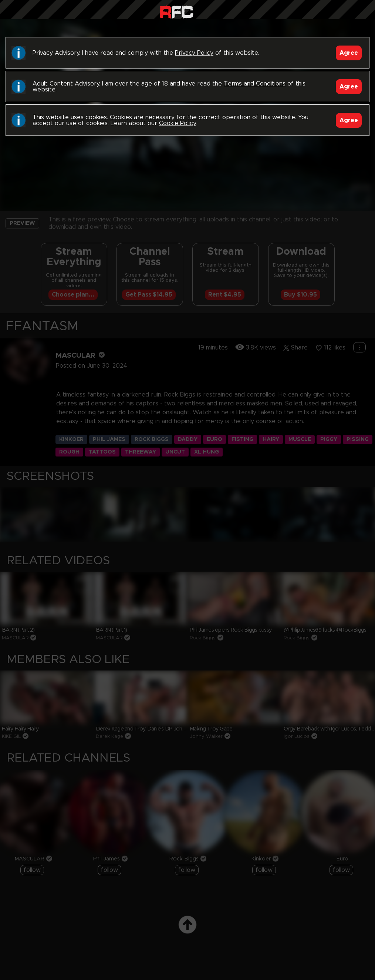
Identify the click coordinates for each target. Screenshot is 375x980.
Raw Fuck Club (177, 11)
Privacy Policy (194, 53)
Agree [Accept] (349, 53)
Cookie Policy (177, 123)
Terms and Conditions (255, 84)
